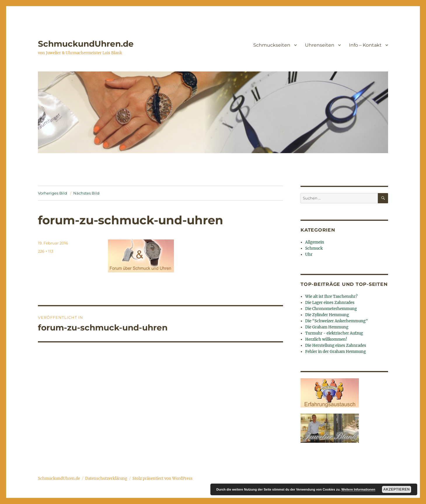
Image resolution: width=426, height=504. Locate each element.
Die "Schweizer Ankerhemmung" (337, 321)
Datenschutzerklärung (106, 478)
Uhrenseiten (320, 45)
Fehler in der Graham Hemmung (336, 352)
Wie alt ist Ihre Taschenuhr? (331, 296)
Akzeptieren (397, 489)
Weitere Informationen (358, 489)
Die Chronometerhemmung (331, 309)
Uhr (309, 254)
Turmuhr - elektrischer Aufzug (334, 333)
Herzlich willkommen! (326, 339)
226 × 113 (46, 251)
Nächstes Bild (86, 193)
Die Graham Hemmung (327, 327)
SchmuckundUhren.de (86, 44)
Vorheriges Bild (53, 193)
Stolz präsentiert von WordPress (163, 478)
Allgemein (315, 242)
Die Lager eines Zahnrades (330, 303)
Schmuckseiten (272, 45)
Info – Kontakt (365, 45)
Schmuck (314, 248)
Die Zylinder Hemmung (327, 315)
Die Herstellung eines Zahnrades (336, 345)
